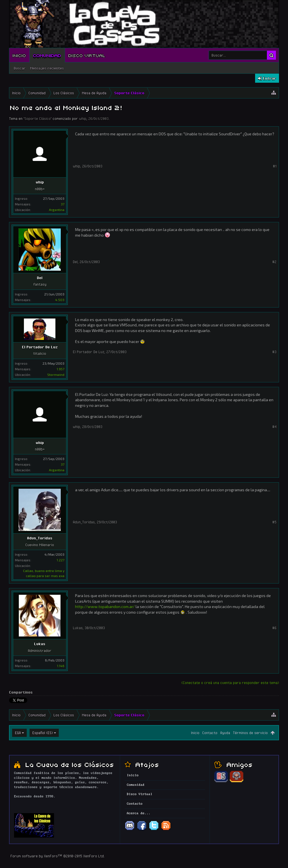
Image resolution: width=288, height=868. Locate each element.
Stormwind (56, 374)
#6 (274, 628)
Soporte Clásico (38, 118)
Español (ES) (43, 733)
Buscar (20, 68)
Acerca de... (139, 813)
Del (40, 278)
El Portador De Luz (40, 347)
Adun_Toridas (40, 538)
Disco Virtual (87, 55)
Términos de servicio (250, 733)
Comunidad (47, 55)
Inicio (19, 55)
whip (83, 118)
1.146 (61, 666)
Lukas (40, 644)
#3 (274, 352)
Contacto (210, 733)
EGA (18, 733)
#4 (274, 427)
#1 (275, 166)
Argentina (57, 210)
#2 (274, 262)
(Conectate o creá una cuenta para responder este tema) (230, 683)
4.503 (60, 300)
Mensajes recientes (47, 68)
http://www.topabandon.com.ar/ (105, 606)
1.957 (60, 369)
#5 (274, 522)
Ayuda (225, 733)
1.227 (60, 560)
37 (63, 204)
